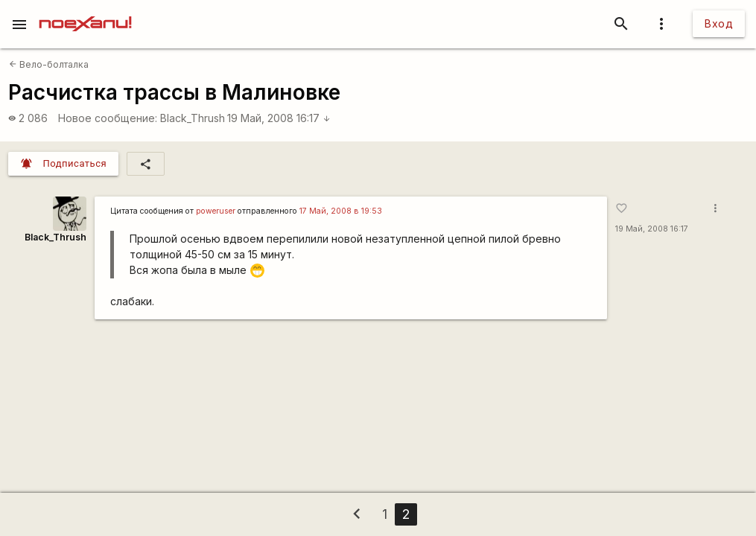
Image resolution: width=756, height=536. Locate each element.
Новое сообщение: (108, 118)
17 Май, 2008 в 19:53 (341, 211)
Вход (719, 23)
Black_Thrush (193, 118)
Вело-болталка (49, 64)
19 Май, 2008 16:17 (279, 118)
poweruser (216, 211)
